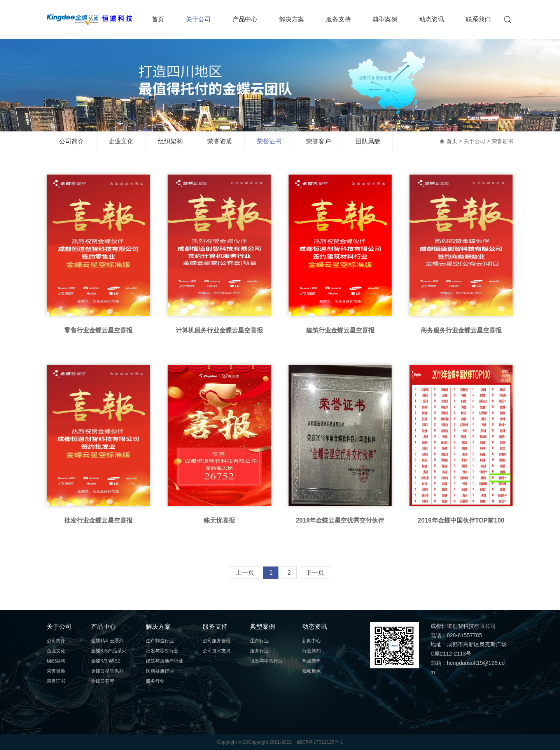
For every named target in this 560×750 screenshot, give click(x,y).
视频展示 (311, 671)
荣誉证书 (269, 141)
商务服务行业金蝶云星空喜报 (461, 330)
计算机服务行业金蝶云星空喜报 (219, 330)
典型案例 (385, 19)
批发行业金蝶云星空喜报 (98, 520)
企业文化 (121, 141)
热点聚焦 (311, 661)
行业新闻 (311, 651)
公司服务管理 (217, 641)
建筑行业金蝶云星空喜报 (340, 330)
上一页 (245, 573)
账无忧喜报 (219, 520)
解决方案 (292, 19)
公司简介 (72, 141)
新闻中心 (311, 641)
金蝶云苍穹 (103, 681)
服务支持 (338, 19)
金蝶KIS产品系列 (109, 651)
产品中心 (245, 19)
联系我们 (478, 19)
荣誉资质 (220, 141)
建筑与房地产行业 (164, 661)
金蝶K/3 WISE (106, 661)
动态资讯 (432, 19)
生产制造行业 (160, 641)
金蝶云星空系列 (107, 671)
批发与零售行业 (162, 651)
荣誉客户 (318, 141)
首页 (158, 19)
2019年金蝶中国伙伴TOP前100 (461, 520)
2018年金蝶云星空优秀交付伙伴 (340, 520)
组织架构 (170, 141)
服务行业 (155, 681)
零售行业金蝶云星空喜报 (98, 330)
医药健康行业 (160, 671)
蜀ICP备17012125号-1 (320, 742)
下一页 (315, 573)
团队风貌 (368, 141)
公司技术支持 (217, 651)
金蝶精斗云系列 (107, 641)
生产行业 (259, 641)
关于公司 (198, 19)
